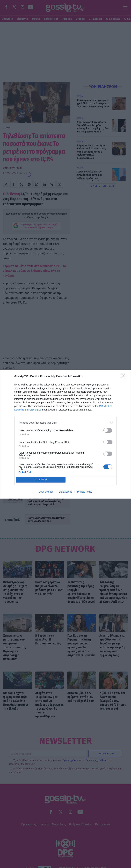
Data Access (65, 492)
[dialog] (65, 434)
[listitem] (65, 423)
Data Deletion (46, 492)
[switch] (108, 430)
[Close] (124, 377)
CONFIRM (41, 480)
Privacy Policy (85, 492)
